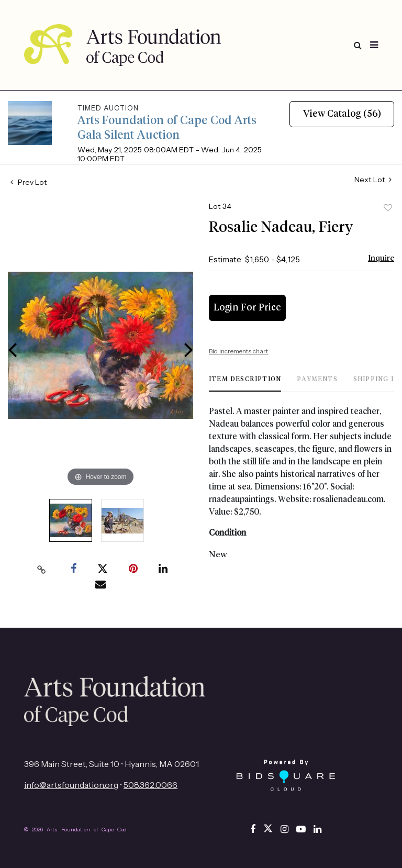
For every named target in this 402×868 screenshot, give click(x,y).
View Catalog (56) (342, 114)
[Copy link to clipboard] (42, 569)
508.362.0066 (150, 785)
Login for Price (247, 308)
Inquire (381, 258)
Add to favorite (388, 208)
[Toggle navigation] (374, 45)
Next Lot (373, 180)
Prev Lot (29, 182)
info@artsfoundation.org (71, 785)
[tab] (245, 383)
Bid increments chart (238, 351)
